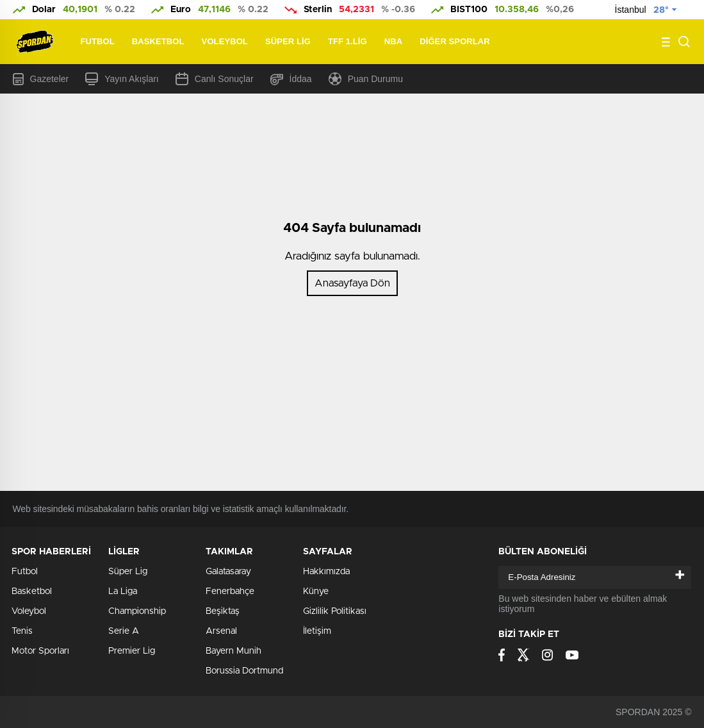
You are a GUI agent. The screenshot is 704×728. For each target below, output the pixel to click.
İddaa (291, 79)
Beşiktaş (223, 611)
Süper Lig (288, 41)
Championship (137, 611)
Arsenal (221, 631)
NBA (393, 41)
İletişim (317, 631)
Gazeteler (41, 79)
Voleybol (225, 41)
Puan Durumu (366, 79)
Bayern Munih (233, 651)
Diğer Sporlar (455, 41)
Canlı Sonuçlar (215, 79)
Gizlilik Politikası (335, 611)
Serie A (124, 631)
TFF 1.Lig (348, 41)
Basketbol (158, 41)
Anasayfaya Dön (352, 283)
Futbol (98, 41)
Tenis (22, 631)
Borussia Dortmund (244, 671)
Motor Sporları (40, 651)
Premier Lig (132, 651)
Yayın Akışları (122, 79)
